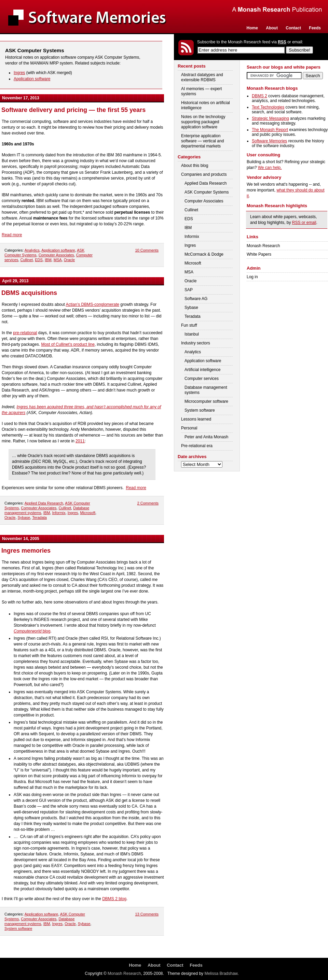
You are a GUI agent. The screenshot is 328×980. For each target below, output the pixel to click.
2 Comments (148, 503)
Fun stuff (189, 325)
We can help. (270, 168)
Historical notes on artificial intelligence (206, 105)
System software (18, 928)
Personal (189, 428)
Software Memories (269, 141)
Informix (59, 513)
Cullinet (26, 260)
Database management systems (206, 390)
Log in (252, 277)
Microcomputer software (206, 401)
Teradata (39, 517)
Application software (32, 79)
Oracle (69, 260)
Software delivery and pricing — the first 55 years (73, 110)
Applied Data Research (44, 503)
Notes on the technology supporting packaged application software (203, 122)
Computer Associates (56, 255)
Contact (293, 28)
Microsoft (88, 513)
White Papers (259, 254)
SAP (189, 290)
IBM (48, 260)
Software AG (196, 299)
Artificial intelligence (202, 370)
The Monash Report (270, 130)
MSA (58, 260)
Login (320, 50)
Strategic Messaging (270, 118)
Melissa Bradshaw (221, 974)
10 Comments (147, 250)
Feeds (315, 28)
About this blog (195, 166)
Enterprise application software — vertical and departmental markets (202, 141)
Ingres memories (26, 551)
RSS (282, 42)
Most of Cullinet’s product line (68, 344)
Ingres (19, 73)
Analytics (32, 250)
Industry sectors (196, 343)
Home (252, 28)
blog (32, 631)
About (272, 28)
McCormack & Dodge (204, 254)
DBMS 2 (259, 96)
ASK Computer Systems (207, 192)
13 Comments (147, 914)
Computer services (202, 379)
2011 (80, 441)
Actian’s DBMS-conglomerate (92, 304)
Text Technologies (268, 107)
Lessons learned (196, 419)
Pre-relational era (197, 446)
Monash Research (263, 246)
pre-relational (25, 333)
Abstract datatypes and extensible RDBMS (202, 77)
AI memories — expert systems (201, 91)
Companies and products (204, 174)
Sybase (24, 517)
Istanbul (192, 334)
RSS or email (304, 223)
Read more (12, 235)
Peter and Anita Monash (206, 437)
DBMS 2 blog (114, 899)
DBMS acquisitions (29, 293)
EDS (39, 260)
